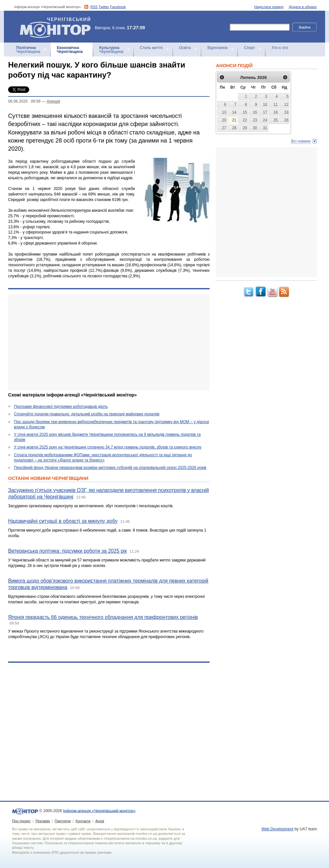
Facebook (118, 7)
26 (286, 120)
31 (265, 128)
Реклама (43, 821)
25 (276, 120)
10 (265, 105)
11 (276, 105)
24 (265, 120)
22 (245, 120)
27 (224, 128)
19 (286, 112)
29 (245, 128)
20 (224, 120)
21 (234, 120)
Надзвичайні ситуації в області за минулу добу (63, 521)
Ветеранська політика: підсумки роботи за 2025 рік (67, 551)
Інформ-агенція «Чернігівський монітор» (57, 27)
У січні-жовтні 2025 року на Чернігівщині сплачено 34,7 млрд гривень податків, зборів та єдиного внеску (108, 447)
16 (255, 112)
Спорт (250, 48)
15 (245, 112)
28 (234, 128)
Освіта (185, 48)
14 (234, 112)
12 (286, 105)
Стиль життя (151, 48)
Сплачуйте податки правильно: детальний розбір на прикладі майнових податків (87, 414)
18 (276, 112)
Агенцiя (53, 101)
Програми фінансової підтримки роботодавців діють (61, 407)
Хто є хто (280, 48)
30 (255, 128)
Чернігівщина (28, 50)
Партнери (63, 821)
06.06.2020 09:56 (24, 101)
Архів (100, 821)
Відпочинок (217, 48)
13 (224, 112)
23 (255, 120)
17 (265, 112)
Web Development (278, 829)
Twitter (104, 7)
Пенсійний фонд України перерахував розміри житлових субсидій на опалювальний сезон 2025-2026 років (110, 468)
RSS (94, 7)
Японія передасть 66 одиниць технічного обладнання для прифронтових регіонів (103, 617)
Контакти (83, 821)
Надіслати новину (269, 7)
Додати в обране (303, 7)
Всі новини (301, 141)
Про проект (21, 821)
